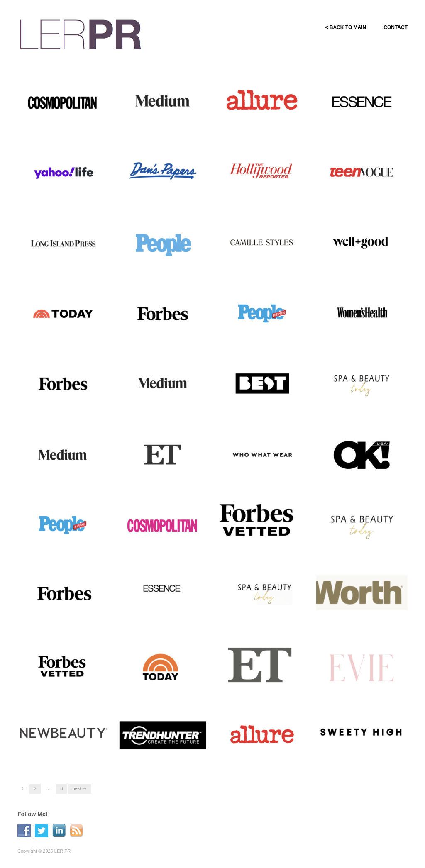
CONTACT (396, 27)
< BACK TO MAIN (346, 27)
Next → (80, 788)
